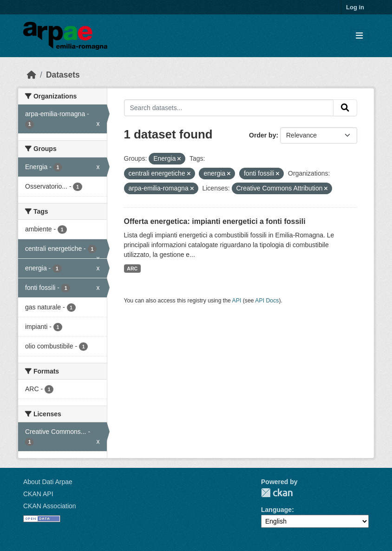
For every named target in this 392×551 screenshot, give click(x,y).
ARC (132, 269)
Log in (355, 7)
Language (276, 510)
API (237, 301)
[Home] (32, 75)
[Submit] (345, 108)
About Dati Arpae (48, 482)
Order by (262, 135)
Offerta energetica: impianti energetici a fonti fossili (215, 221)
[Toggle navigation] (359, 36)
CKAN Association (50, 506)
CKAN (277, 493)
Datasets (63, 75)
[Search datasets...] (229, 108)
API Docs (267, 301)
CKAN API (38, 494)
